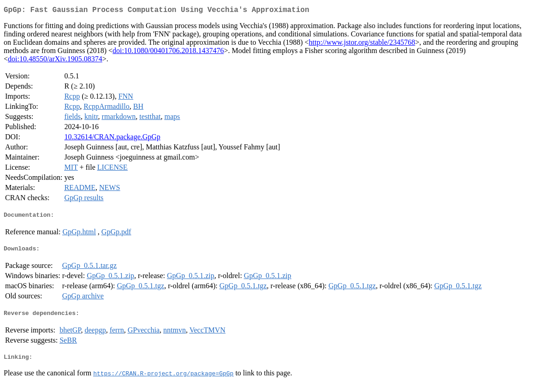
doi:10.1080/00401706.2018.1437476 (168, 52)
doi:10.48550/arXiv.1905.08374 (55, 61)
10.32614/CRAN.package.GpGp (112, 139)
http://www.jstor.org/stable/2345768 (362, 44)
